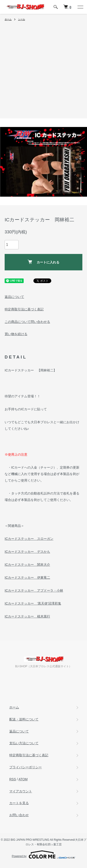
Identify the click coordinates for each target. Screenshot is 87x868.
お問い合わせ (19, 815)
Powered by (43, 855)
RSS (13, 779)
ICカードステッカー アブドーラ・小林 (34, 590)
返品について (14, 297)
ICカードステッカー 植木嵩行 (27, 616)
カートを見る (19, 803)
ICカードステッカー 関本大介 (27, 565)
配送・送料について (24, 719)
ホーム (8, 19)
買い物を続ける (16, 334)
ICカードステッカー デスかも (27, 552)
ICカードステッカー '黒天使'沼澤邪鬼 (33, 603)
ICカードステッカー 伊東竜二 (27, 578)
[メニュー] (80, 7)
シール (22, 19)
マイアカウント (21, 791)
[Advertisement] (43, 73)
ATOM (23, 779)
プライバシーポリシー (26, 767)
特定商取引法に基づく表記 (24, 309)
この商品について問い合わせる (27, 322)
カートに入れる (43, 262)
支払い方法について (24, 743)
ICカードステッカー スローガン (29, 539)
